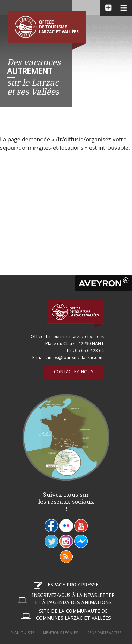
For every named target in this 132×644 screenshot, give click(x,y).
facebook (51, 526)
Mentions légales (61, 633)
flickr (66, 526)
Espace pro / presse (73, 585)
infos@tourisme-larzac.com (76, 358)
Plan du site (23, 633)
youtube (81, 526)
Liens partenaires (104, 633)
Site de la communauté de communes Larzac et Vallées (73, 615)
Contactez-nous (74, 372)
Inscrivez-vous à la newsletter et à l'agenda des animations (73, 599)
